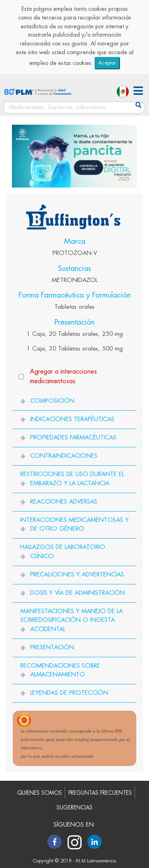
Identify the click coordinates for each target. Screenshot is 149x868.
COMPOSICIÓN (52, 401)
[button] (138, 92)
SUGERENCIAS (74, 808)
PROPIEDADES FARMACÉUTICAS (73, 438)
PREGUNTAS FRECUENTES (100, 793)
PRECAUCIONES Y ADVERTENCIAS (77, 575)
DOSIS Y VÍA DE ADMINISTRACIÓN (77, 593)
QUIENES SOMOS (40, 793)
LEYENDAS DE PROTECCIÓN (69, 693)
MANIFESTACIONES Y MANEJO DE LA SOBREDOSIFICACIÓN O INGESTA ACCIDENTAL (72, 620)
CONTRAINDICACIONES (64, 456)
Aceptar (107, 63)
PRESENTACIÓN (52, 648)
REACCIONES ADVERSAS (64, 502)
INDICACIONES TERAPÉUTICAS (72, 419)
